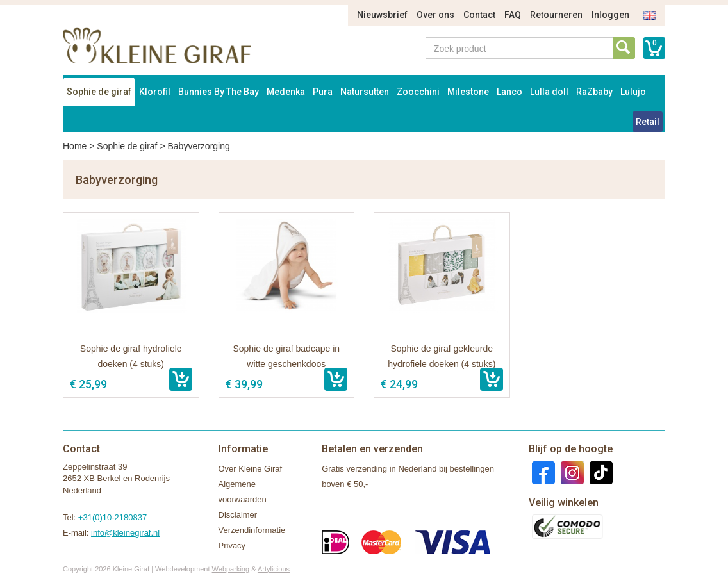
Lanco (509, 92)
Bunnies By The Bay (219, 92)
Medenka (286, 92)
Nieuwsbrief (382, 15)
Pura (323, 92)
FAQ (513, 15)
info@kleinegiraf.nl (125, 533)
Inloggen (610, 15)
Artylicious (274, 569)
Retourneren (556, 15)
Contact (479, 15)
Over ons (435, 15)
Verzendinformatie (252, 530)
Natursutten (365, 92)
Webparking (231, 569)
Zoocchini (418, 92)
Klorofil (155, 92)
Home (75, 146)
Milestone (468, 92)
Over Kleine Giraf (251, 469)
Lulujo (633, 92)
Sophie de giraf (99, 92)
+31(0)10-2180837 (112, 517)
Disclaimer (238, 515)
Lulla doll (549, 92)
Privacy (232, 546)
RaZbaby (594, 92)
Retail (648, 122)
